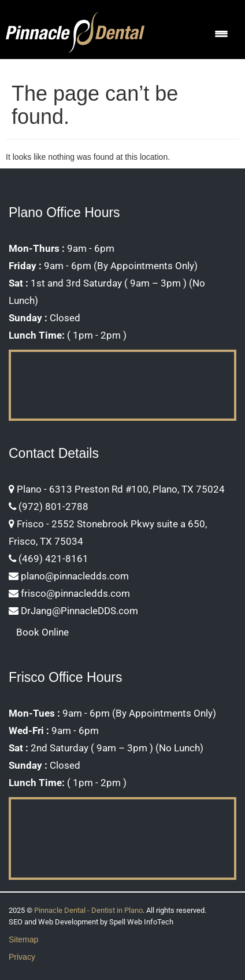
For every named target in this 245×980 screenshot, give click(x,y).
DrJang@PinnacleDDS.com (73, 611)
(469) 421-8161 (49, 559)
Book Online (42, 632)
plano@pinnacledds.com (69, 576)
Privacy (22, 957)
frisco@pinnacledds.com (69, 593)
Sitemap (23, 939)
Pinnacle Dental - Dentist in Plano (88, 910)
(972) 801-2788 (49, 506)
